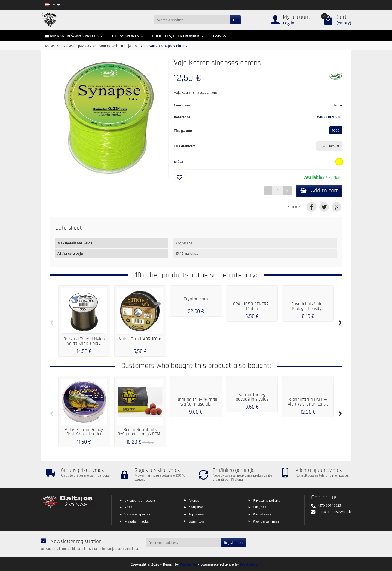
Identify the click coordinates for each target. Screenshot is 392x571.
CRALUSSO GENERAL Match (252, 306)
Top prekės (197, 514)
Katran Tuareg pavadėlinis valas (252, 397)
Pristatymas (262, 514)
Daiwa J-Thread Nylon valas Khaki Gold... (84, 341)
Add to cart (319, 191)
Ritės (128, 507)
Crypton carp (196, 299)
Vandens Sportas (137, 514)
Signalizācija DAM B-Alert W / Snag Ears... (308, 402)
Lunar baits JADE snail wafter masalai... (196, 402)
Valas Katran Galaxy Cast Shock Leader (84, 432)
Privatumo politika (267, 500)
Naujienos (196, 507)
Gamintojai (197, 521)
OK (235, 20)
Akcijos (194, 500)
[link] (311, 207)
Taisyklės (259, 507)
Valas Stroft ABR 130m (140, 339)
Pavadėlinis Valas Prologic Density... (308, 306)
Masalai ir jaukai (137, 521)
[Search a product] (192, 20)
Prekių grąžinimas (266, 521)
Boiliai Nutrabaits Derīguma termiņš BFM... (140, 432)
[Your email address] (184, 542)
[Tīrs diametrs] (329, 146)
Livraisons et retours (140, 500)
